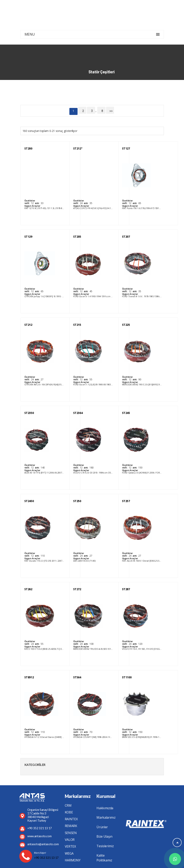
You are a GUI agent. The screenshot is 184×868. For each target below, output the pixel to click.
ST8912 (29, 677)
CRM (68, 805)
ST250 (77, 501)
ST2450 (29, 501)
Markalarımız (106, 817)
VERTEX (70, 846)
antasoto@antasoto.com (43, 844)
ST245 (126, 413)
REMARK (71, 826)
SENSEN (71, 833)
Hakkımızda (105, 808)
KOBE (69, 812)
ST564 (77, 677)
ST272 (77, 589)
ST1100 (127, 677)
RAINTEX (71, 819)
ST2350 (29, 413)
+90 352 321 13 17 (46, 858)
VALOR (70, 840)
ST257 (126, 501)
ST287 (126, 589)
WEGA (69, 853)
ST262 (28, 589)
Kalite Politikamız (104, 858)
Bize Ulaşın (104, 836)
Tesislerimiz (105, 846)
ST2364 (78, 413)
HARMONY (73, 860)
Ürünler (102, 827)
